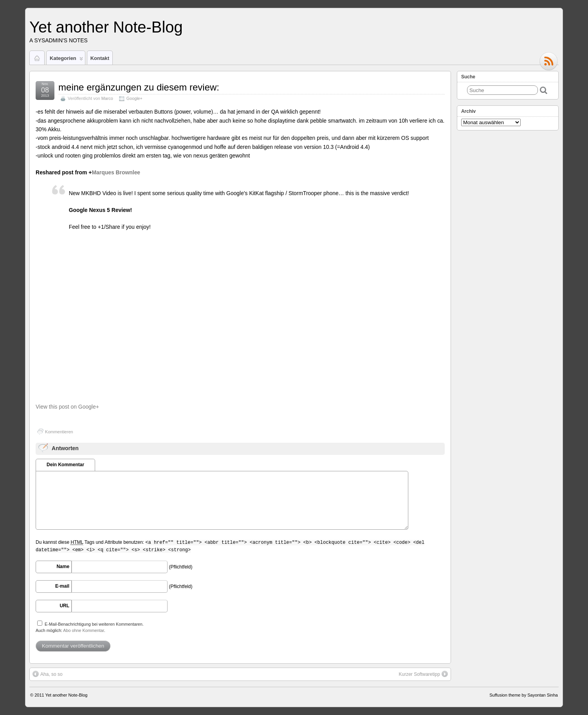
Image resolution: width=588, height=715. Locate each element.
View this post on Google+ (67, 407)
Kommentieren (59, 432)
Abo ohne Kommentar (83, 630)
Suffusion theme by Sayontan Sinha (524, 695)
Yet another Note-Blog (106, 27)
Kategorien (66, 60)
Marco (107, 98)
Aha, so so (48, 674)
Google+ (134, 98)
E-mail (62, 586)
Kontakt (100, 58)
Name (63, 567)
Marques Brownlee (116, 172)
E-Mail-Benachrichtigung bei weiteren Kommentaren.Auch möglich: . (90, 627)
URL (64, 606)
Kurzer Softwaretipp (423, 674)
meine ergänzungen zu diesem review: (139, 87)
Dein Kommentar (65, 465)
